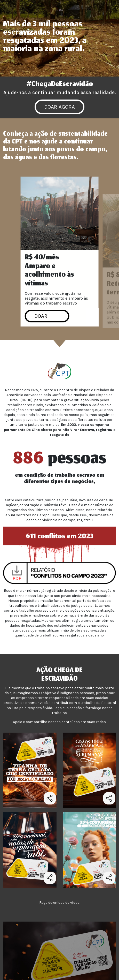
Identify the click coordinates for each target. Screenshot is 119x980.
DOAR (41, 318)
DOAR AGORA (60, 107)
